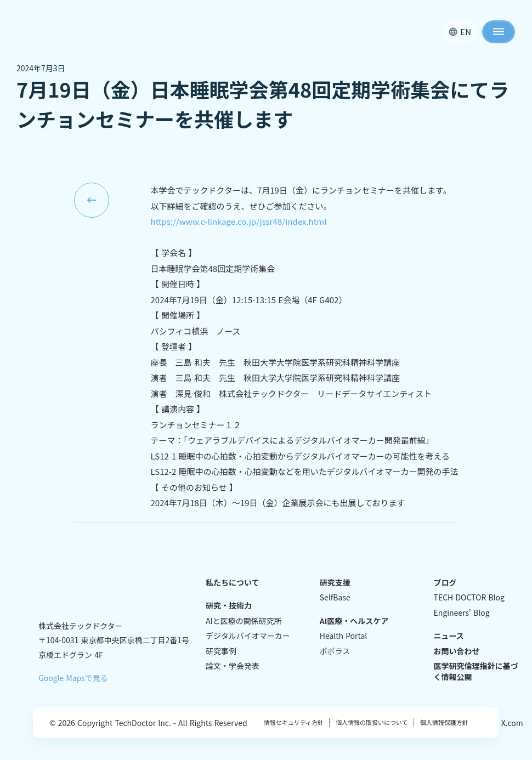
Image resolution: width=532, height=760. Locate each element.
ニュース (449, 636)
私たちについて (233, 583)
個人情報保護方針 (441, 722)
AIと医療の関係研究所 (244, 621)
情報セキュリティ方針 (294, 722)
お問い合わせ (457, 651)
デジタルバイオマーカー (248, 636)
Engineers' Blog (462, 613)
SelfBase (335, 597)
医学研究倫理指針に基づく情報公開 (476, 671)
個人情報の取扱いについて (369, 722)
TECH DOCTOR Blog (469, 597)
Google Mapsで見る (73, 678)
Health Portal (344, 636)
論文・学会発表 (233, 666)
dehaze (499, 32)
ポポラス (335, 651)
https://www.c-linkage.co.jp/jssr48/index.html (239, 221)
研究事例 (221, 651)
